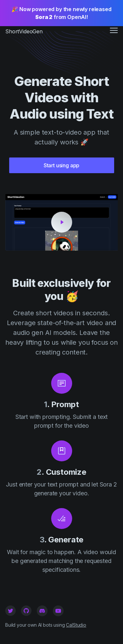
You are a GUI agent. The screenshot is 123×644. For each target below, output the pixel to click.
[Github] (26, 611)
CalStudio (76, 625)
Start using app (62, 165)
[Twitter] (10, 611)
